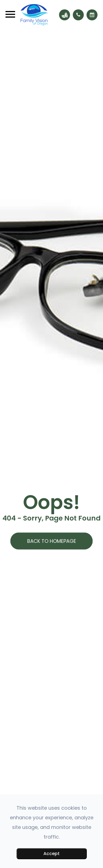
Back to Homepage (52, 541)
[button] (78, 15)
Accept (51, 854)
